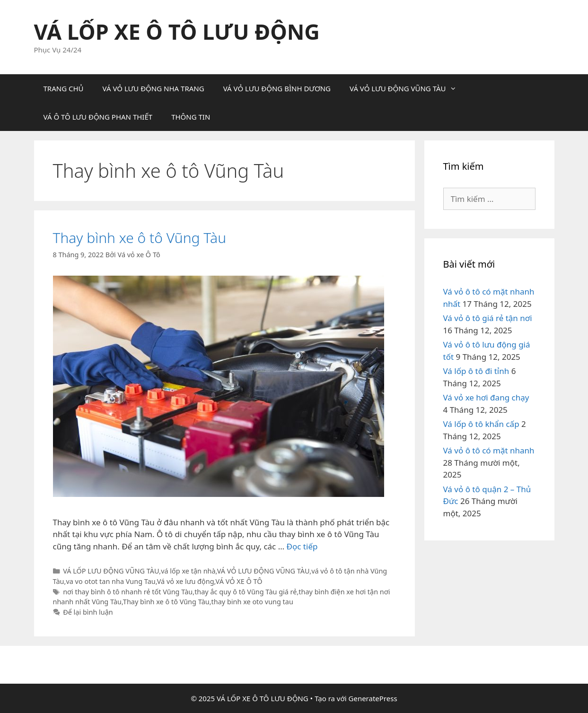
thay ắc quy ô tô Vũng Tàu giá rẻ (246, 592)
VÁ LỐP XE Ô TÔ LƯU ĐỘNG (177, 31)
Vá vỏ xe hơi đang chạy (486, 397)
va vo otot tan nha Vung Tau (110, 581)
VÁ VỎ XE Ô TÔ (239, 581)
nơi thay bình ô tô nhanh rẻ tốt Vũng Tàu (128, 592)
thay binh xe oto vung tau (252, 602)
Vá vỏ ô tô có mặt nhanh (489, 450)
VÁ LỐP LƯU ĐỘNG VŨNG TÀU (111, 571)
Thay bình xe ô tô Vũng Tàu (140, 238)
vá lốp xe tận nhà (188, 571)
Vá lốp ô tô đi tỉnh (476, 371)
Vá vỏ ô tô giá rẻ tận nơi (488, 318)
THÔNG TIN (191, 117)
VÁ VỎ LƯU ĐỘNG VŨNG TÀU (408, 88)
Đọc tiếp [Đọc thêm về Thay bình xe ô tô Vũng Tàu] (302, 546)
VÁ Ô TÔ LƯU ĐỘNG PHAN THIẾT (98, 117)
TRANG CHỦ (64, 88)
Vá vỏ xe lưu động (186, 581)
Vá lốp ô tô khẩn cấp (481, 424)
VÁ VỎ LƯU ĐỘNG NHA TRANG (154, 88)
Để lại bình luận (88, 612)
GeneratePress (373, 698)
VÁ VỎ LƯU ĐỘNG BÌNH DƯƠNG (277, 88)
